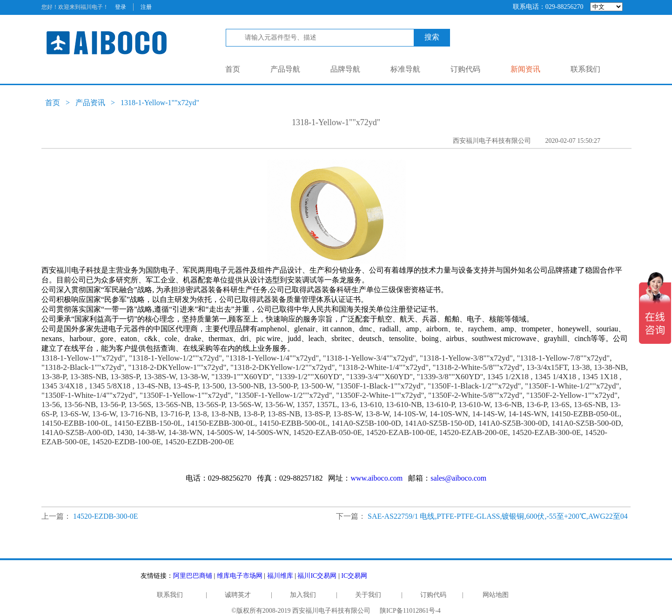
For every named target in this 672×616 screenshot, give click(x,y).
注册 (146, 7)
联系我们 (585, 69)
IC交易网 (354, 576)
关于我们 (368, 595)
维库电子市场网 (240, 576)
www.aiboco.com (376, 478)
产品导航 (285, 69)
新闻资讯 (525, 69)
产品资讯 (90, 103)
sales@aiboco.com (458, 478)
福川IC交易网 (317, 576)
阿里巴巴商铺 (193, 576)
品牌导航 (345, 69)
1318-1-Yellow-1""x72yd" (160, 103)
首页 (233, 69)
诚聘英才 (238, 595)
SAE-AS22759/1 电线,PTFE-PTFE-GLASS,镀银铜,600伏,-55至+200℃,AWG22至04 (498, 516)
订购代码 (465, 69)
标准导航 (405, 69)
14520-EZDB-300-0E (106, 516)
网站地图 (496, 595)
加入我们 (303, 595)
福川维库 (280, 576)
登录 (121, 7)
